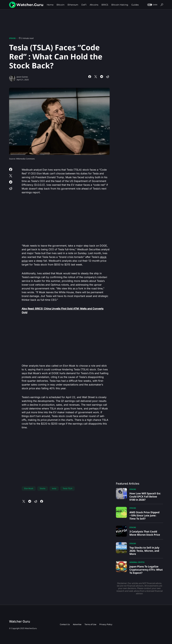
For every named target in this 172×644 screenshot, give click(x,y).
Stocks (12, 38)
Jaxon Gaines (22, 77)
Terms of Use (90, 624)
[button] (152, 5)
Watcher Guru (20, 621)
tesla (54, 488)
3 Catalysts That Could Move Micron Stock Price (145, 533)
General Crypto (137, 562)
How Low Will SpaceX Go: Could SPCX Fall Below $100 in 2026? (145, 497)
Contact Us (65, 624)
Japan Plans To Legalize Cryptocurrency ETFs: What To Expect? (146, 570)
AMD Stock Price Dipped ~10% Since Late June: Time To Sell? (144, 515)
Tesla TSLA (68, 488)
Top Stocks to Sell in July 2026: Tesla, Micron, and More (144, 551)
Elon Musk (29, 488)
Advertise (77, 624)
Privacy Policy (106, 624)
